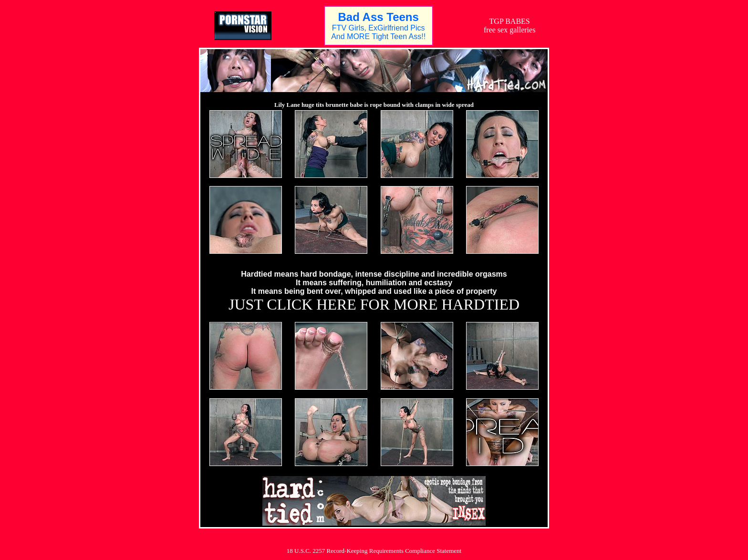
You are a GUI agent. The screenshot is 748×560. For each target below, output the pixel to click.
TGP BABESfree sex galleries (509, 26)
